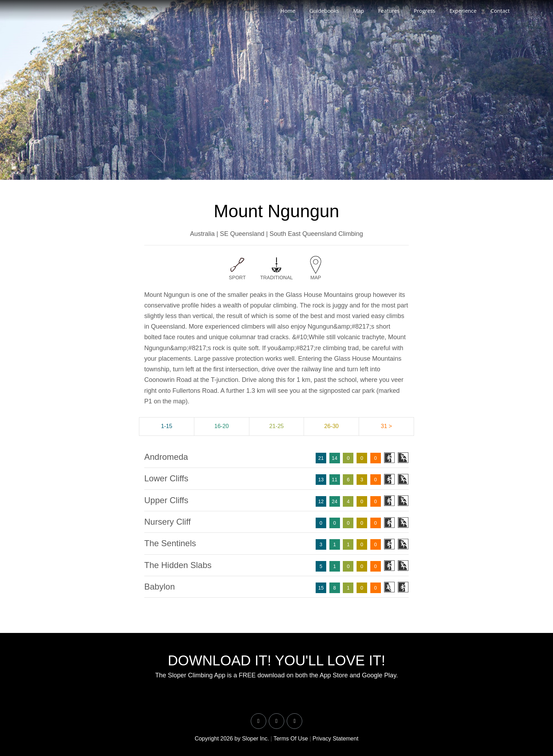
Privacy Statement (335, 739)
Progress (424, 11)
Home (288, 11)
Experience (463, 11)
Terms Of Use (291, 739)
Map (358, 11)
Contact (500, 11)
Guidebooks (324, 11)
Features (389, 11)
